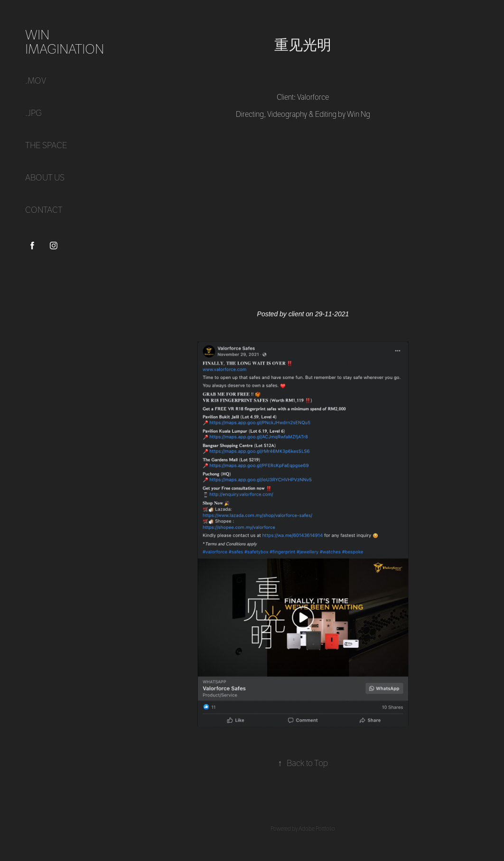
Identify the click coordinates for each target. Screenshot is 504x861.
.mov (36, 81)
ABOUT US (45, 178)
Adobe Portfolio (317, 829)
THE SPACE (46, 146)
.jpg (33, 113)
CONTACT (44, 210)
